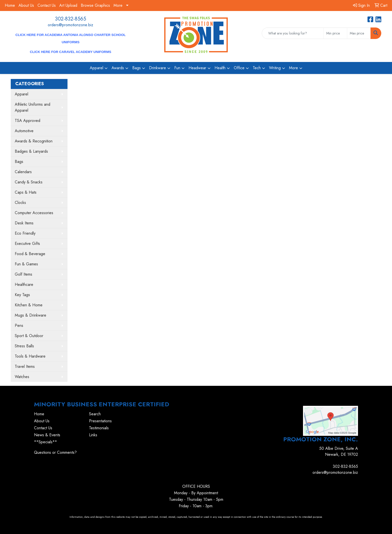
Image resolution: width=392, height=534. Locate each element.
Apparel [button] (96, 68)
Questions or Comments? (55, 452)
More (118, 5)
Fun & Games (26, 264)
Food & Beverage (30, 254)
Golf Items (23, 274)
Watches (22, 377)
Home (10, 5)
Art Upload (68, 5)
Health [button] (220, 68)
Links (93, 435)
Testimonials (99, 428)
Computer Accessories (34, 213)
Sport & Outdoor (29, 336)
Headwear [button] (197, 68)
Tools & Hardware (30, 356)
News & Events (47, 435)
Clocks (20, 203)
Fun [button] (177, 68)
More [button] (293, 68)
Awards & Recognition (34, 141)
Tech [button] (257, 68)
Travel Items (25, 366)
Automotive (24, 131)
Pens (19, 325)
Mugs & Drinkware (30, 315)
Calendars (23, 172)
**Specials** (45, 442)
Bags (19, 162)
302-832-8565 (70, 19)
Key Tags (22, 295)
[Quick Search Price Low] (335, 33)
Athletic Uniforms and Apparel (32, 107)
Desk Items (24, 223)
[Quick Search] (293, 33)
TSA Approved (27, 121)
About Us (26, 5)
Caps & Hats (26, 192)
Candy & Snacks (29, 182)
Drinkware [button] (157, 68)
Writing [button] (275, 68)
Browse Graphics (95, 5)
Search (95, 414)
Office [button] (239, 68)
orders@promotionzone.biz (70, 25)
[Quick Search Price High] (359, 33)
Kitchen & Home (29, 305)
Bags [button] (136, 68)
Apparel (21, 94)
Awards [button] (118, 68)
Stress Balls (24, 346)
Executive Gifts (27, 244)
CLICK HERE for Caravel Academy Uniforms (71, 52)
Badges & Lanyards (31, 151)
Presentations (100, 421)
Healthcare (24, 284)
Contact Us (47, 5)
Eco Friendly (25, 233)
